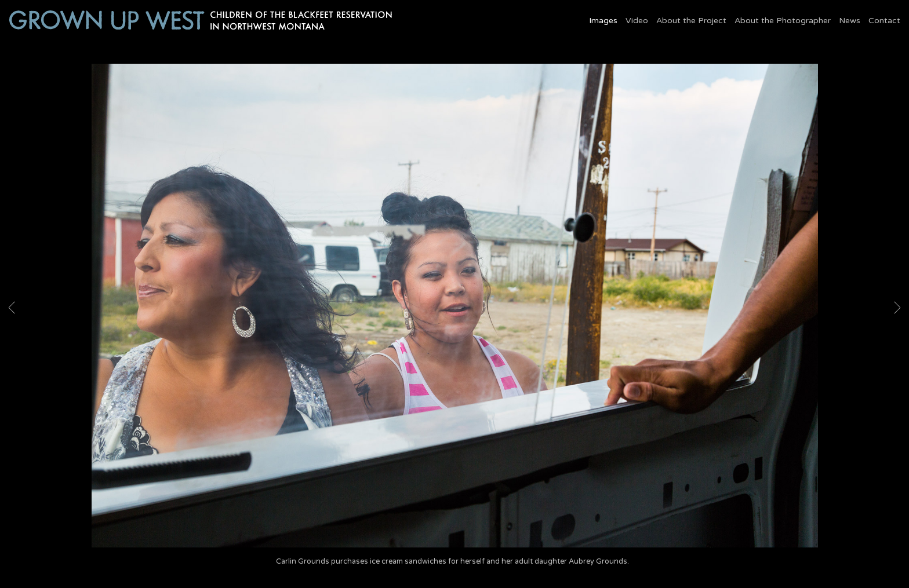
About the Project (691, 21)
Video (637, 21)
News (850, 21)
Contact (884, 21)
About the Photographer (783, 21)
